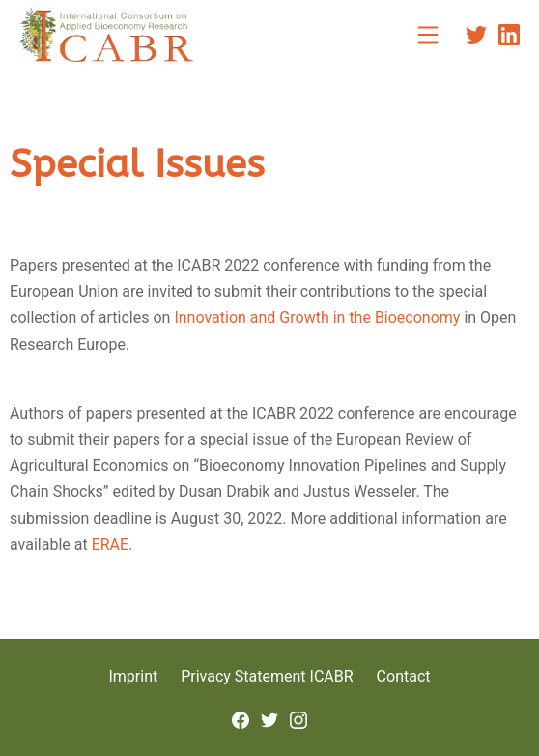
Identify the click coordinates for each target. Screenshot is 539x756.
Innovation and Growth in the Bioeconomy (317, 318)
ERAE (110, 545)
